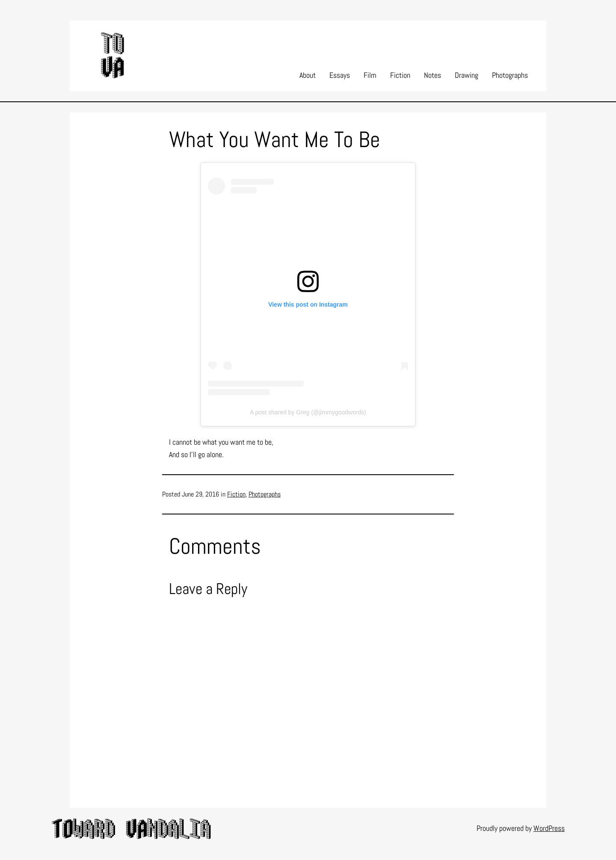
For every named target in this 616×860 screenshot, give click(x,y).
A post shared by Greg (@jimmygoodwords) (308, 412)
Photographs (265, 494)
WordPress (549, 828)
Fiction (236, 494)
